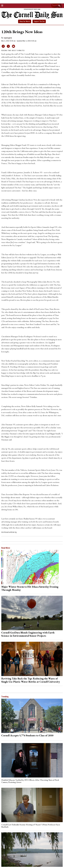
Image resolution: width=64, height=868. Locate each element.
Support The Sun (39, 21)
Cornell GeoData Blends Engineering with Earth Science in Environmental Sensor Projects (28, 634)
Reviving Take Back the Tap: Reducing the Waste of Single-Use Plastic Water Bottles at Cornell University (31, 680)
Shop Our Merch (25, 21)
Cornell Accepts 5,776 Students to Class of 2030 (27, 735)
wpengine (8, 38)
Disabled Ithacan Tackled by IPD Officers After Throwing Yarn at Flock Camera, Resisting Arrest (30, 781)
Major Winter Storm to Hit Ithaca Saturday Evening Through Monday (30, 588)
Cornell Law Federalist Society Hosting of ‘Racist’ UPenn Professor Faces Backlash (31, 826)
